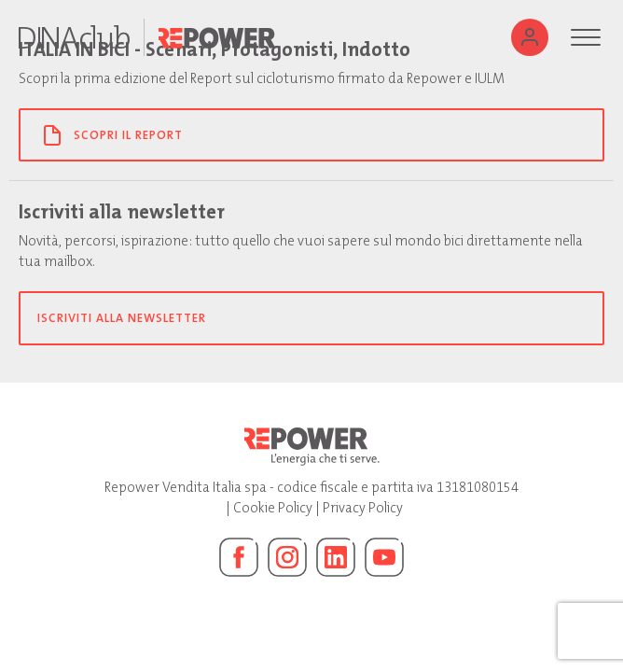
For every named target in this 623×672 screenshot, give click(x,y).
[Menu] (586, 37)
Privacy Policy (363, 508)
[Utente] (530, 37)
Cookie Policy (273, 508)
